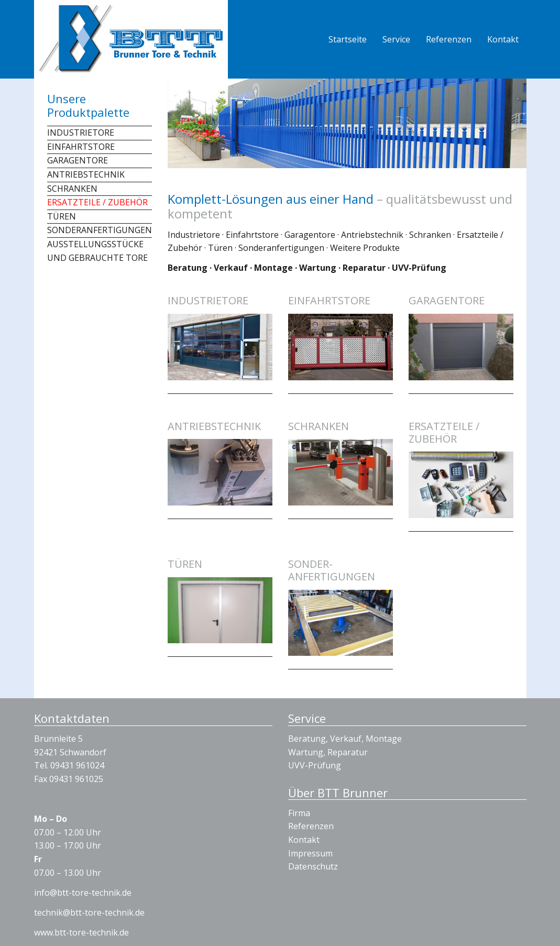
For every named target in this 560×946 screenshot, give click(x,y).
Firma (299, 813)
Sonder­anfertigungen (332, 570)
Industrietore (81, 133)
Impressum (310, 853)
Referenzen (449, 39)
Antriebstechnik (86, 174)
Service (396, 39)
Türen (62, 216)
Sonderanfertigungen (100, 230)
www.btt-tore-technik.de (81, 932)
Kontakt (503, 39)
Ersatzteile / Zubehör (97, 202)
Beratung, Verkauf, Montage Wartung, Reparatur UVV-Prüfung (345, 752)
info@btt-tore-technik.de (83, 893)
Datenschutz (313, 866)
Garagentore (78, 160)
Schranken (72, 189)
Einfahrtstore (81, 147)
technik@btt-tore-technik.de (89, 912)
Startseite (348, 39)
